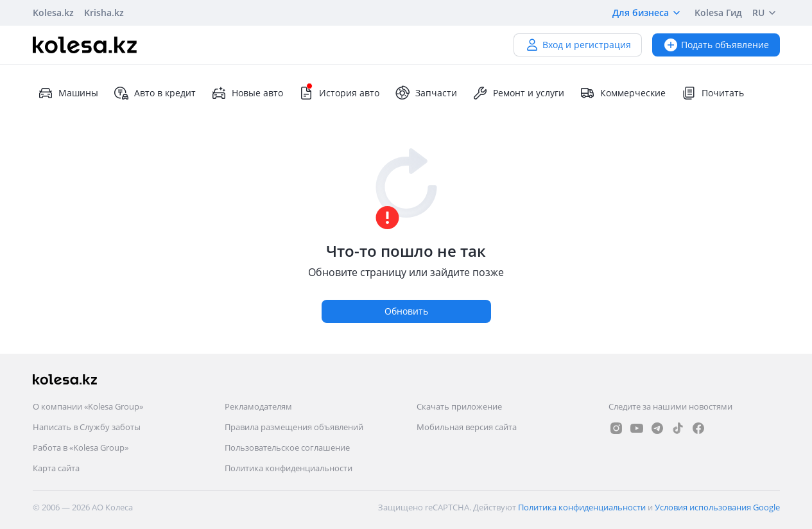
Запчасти (426, 93)
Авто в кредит (155, 93)
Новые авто (247, 93)
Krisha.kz (104, 13)
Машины (68, 93)
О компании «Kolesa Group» (88, 406)
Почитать (713, 93)
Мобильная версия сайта (467, 427)
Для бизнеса (648, 13)
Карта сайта (56, 468)
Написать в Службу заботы (87, 427)
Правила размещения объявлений (294, 427)
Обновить (406, 311)
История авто (339, 93)
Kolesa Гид (718, 13)
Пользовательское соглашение (287, 447)
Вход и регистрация (578, 45)
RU (766, 13)
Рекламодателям (258, 406)
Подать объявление (716, 45)
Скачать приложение (459, 406)
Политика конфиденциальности (289, 468)
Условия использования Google (717, 507)
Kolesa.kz (53, 13)
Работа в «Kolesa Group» (81, 447)
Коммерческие (623, 93)
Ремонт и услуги (518, 93)
